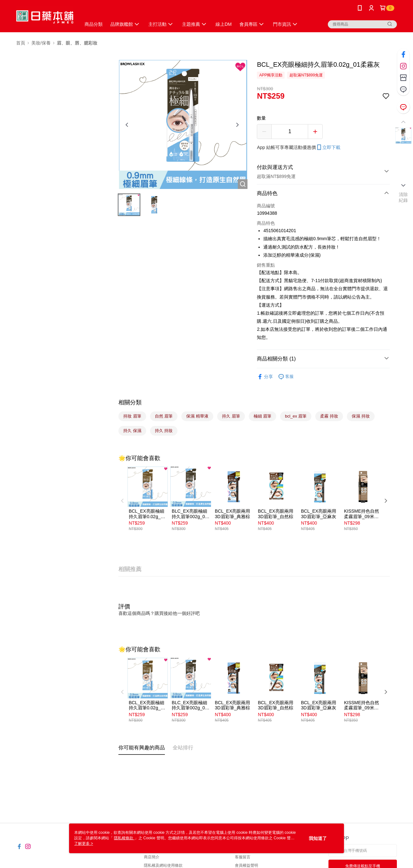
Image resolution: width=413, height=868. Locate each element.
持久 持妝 (164, 431)
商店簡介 (152, 857)
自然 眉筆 (164, 416)
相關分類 (130, 402)
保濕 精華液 (197, 416)
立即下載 (328, 147)
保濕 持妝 (361, 416)
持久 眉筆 (231, 416)
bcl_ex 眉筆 (296, 416)
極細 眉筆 (263, 416)
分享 (265, 377)
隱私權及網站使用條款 (163, 865)
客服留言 (243, 857)
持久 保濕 (132, 431)
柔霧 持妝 (329, 416)
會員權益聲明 (247, 865)
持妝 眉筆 (132, 416)
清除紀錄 (403, 197)
